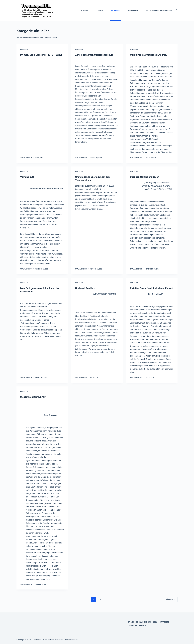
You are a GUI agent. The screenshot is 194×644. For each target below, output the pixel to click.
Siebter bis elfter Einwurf (34, 400)
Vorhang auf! (27, 177)
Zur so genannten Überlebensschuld (95, 55)
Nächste (171, 602)
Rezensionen (133, 10)
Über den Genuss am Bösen (145, 177)
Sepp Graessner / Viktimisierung (159, 10)
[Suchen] (177, 10)
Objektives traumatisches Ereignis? (150, 55)
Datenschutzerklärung (138, 626)
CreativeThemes (71, 640)
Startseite (85, 10)
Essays (100, 10)
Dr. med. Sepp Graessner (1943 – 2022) (143, 622)
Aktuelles (115, 10)
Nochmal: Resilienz (86, 288)
